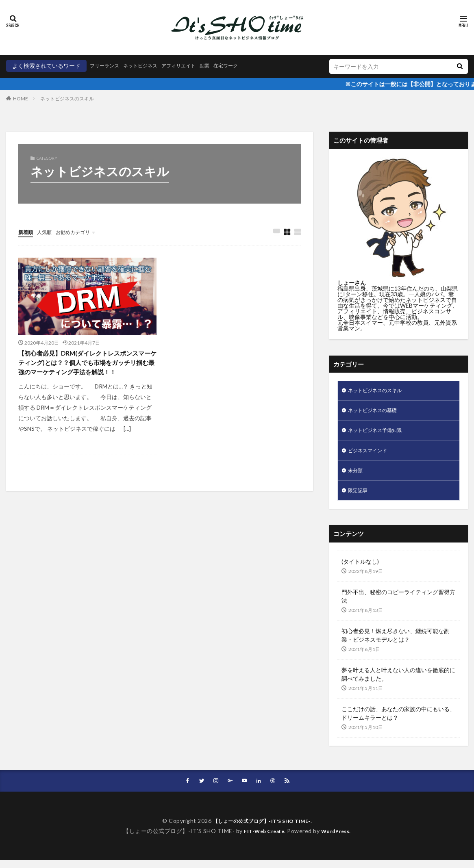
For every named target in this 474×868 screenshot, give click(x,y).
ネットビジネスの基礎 (376, 412)
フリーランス (107, 66)
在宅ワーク (246, 66)
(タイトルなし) (360, 568)
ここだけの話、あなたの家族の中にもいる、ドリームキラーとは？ (398, 720)
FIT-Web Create (262, 838)
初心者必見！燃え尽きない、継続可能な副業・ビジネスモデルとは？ (396, 642)
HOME (21, 99)
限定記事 (359, 497)
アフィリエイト (192, 66)
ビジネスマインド (371, 455)
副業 (222, 66)
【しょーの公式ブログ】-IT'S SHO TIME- (262, 828)
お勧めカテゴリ (80, 232)
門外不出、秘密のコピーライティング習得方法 (398, 603)
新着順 (27, 232)
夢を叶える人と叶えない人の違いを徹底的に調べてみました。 (398, 681)
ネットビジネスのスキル (67, 99)
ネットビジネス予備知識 (379, 433)
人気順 (48, 232)
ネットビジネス (148, 66)
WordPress (338, 838)
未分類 (357, 476)
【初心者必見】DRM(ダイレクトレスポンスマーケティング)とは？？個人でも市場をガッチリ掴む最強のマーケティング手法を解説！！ (86, 371)
